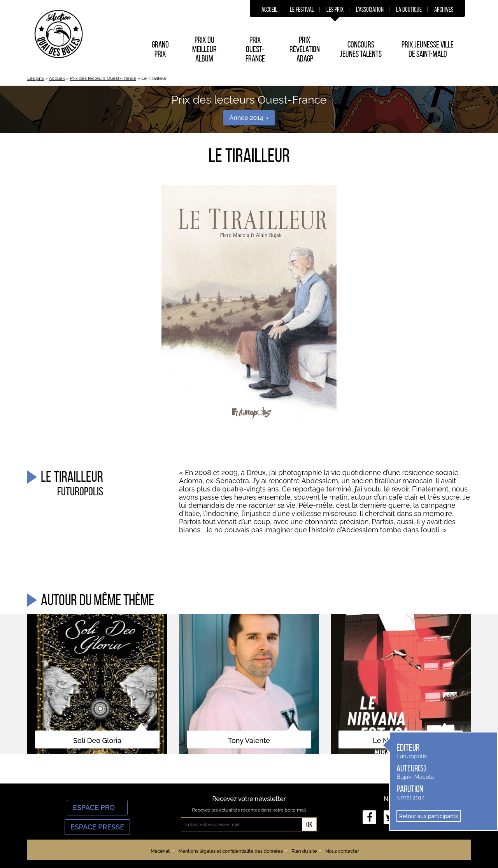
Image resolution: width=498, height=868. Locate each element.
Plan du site (304, 851)
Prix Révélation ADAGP (305, 49)
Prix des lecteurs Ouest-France (103, 78)
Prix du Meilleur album (204, 49)
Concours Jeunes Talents (361, 49)
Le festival (302, 9)
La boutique (409, 9)
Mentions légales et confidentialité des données (230, 851)
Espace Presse (97, 827)
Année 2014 (249, 118)
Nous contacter (342, 851)
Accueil (269, 9)
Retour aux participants (429, 816)
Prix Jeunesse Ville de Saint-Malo (428, 49)
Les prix (335, 9)
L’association (370, 9)
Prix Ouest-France (255, 49)
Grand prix (160, 49)
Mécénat (160, 851)
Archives (444, 9)
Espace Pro (97, 807)
